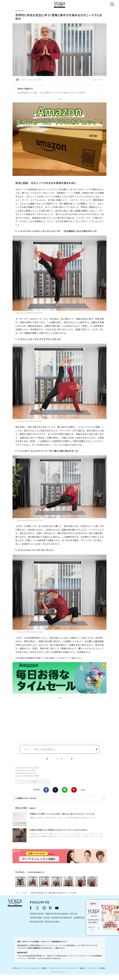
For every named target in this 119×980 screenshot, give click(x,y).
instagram (44, 908)
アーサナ (70, 193)
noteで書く (83, 790)
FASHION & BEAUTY (62, 918)
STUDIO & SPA (52, 922)
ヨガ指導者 (33, 781)
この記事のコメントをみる (25, 798)
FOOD (47, 918)
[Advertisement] (59, 720)
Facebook (46, 790)
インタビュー (21, 781)
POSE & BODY (37, 914)
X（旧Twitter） (38, 908)
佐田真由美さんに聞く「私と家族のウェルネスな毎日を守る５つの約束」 (52, 93)
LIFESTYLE (79, 918)
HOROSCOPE (37, 922)
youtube (57, 908)
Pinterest (74, 790)
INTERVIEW (36, 918)
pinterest (50, 908)
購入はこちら (92, 929)
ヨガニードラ (44, 781)
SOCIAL (74, 914)
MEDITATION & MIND (57, 914)
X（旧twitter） (55, 790)
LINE (65, 790)
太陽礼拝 (74, 200)
